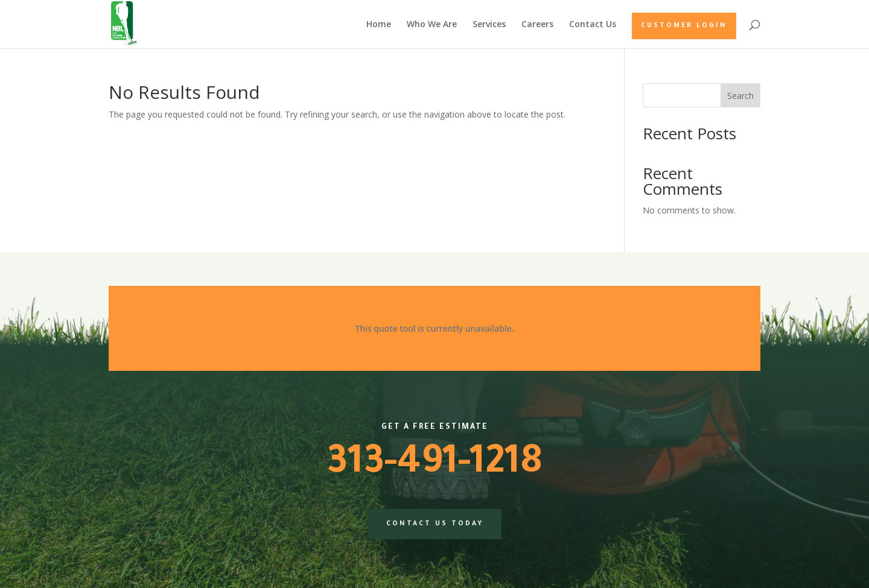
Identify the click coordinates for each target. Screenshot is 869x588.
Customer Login (684, 26)
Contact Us (593, 25)
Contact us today (435, 524)
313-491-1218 (434, 466)
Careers (537, 25)
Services (489, 25)
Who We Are (432, 25)
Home (379, 25)
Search (740, 96)
